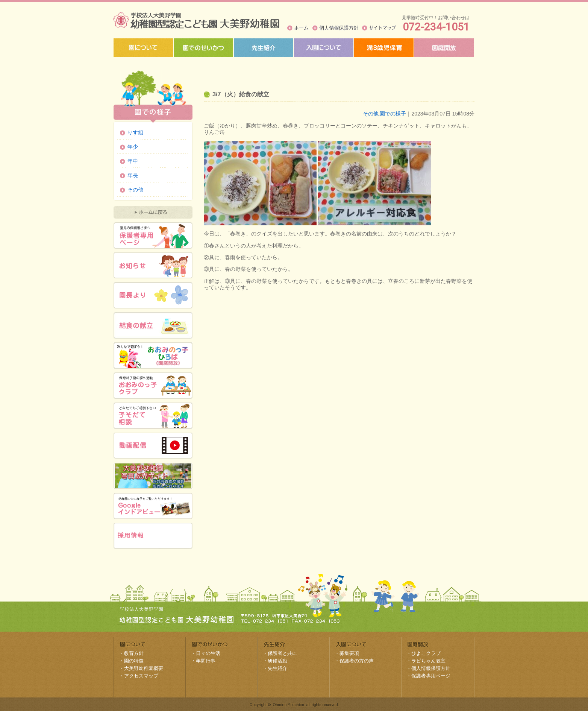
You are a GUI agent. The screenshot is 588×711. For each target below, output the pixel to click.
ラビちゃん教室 (428, 661)
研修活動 (277, 661)
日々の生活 (208, 653)
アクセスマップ (141, 676)
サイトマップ (379, 28)
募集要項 (349, 653)
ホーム (298, 28)
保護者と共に (282, 653)
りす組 (135, 132)
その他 (371, 114)
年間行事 (206, 661)
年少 (133, 147)
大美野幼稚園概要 (144, 668)
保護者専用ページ (431, 676)
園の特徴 (134, 661)
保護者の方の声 (357, 661)
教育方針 (134, 653)
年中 (133, 161)
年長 (133, 175)
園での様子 (393, 114)
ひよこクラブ (426, 653)
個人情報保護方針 (335, 28)
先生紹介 (277, 668)
